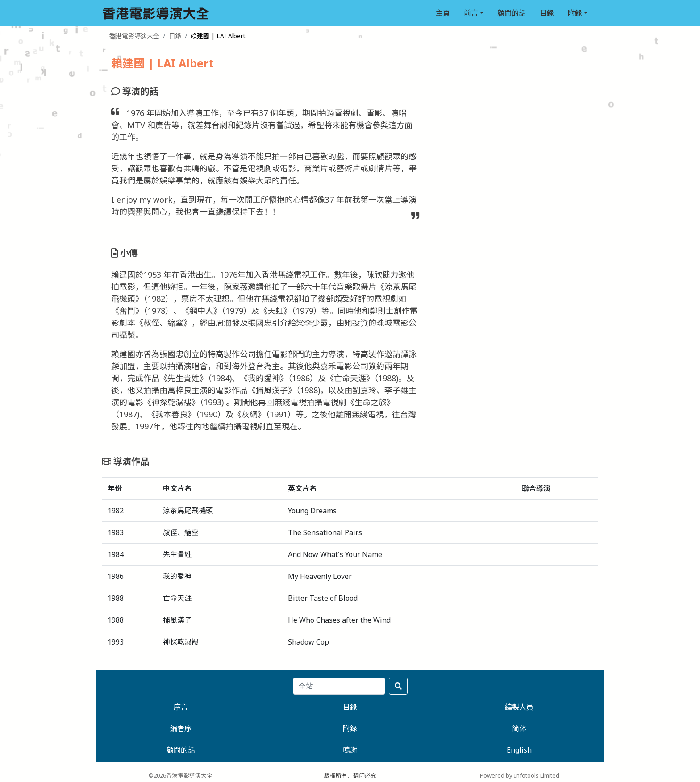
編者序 (181, 728)
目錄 (547, 13)
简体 (519, 728)
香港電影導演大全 (134, 36)
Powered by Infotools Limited (520, 775)
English (519, 750)
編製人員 (519, 707)
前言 (471, 13)
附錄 (575, 13)
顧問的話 (512, 13)
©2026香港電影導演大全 (181, 775)
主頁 (443, 13)
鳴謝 (350, 750)
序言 (181, 707)
